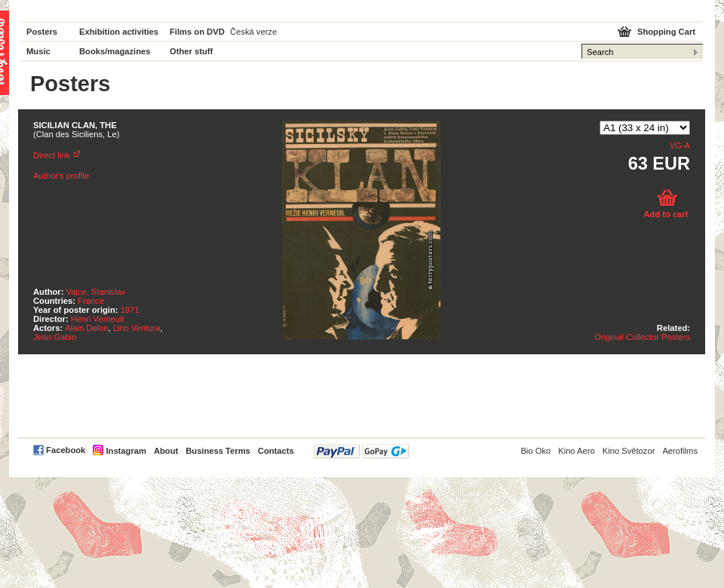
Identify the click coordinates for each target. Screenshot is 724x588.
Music (38, 51)
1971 (130, 310)
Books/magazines (115, 51)
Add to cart (666, 214)
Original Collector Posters (642, 337)
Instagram (126, 451)
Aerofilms (680, 451)
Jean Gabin (55, 337)
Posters (42, 32)
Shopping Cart (666, 32)
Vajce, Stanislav (96, 292)
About (166, 451)
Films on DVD (197, 32)
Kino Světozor (629, 451)
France (91, 301)
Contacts (276, 451)
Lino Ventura (137, 328)
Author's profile (61, 176)
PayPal (361, 451)
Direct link (52, 155)
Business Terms (218, 451)
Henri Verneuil (97, 319)
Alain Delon (86, 328)
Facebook (66, 450)
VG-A (680, 145)
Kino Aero (577, 451)
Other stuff (191, 51)
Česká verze (253, 32)
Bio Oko (535, 451)
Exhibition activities (119, 32)
